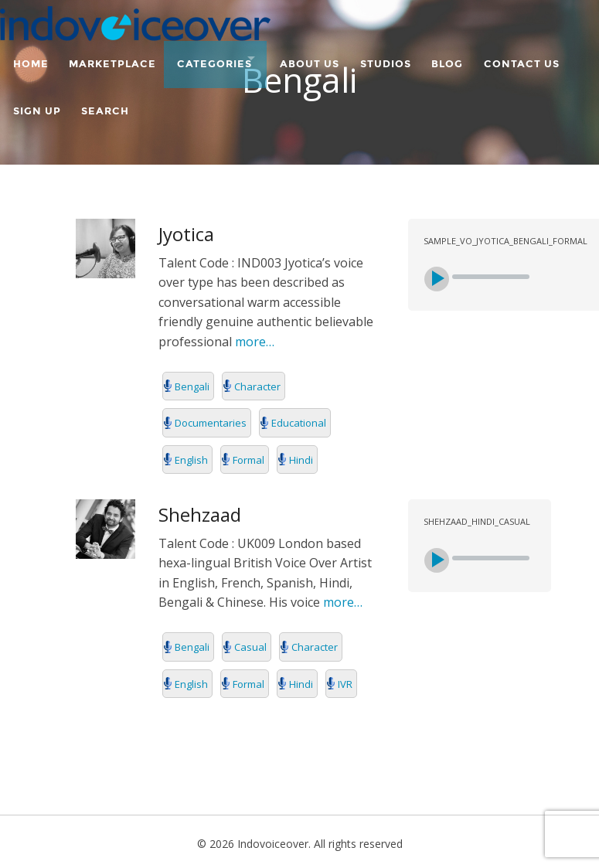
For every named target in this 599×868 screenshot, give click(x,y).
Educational (299, 423)
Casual (250, 647)
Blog (484, 60)
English (191, 460)
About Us (335, 60)
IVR (345, 684)
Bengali (192, 386)
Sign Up (139, 97)
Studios (417, 60)
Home (31, 60)
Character (257, 386)
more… (253, 342)
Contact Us (51, 97)
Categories (226, 60)
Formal (248, 460)
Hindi (301, 460)
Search (213, 97)
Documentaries (211, 423)
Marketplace (119, 60)
